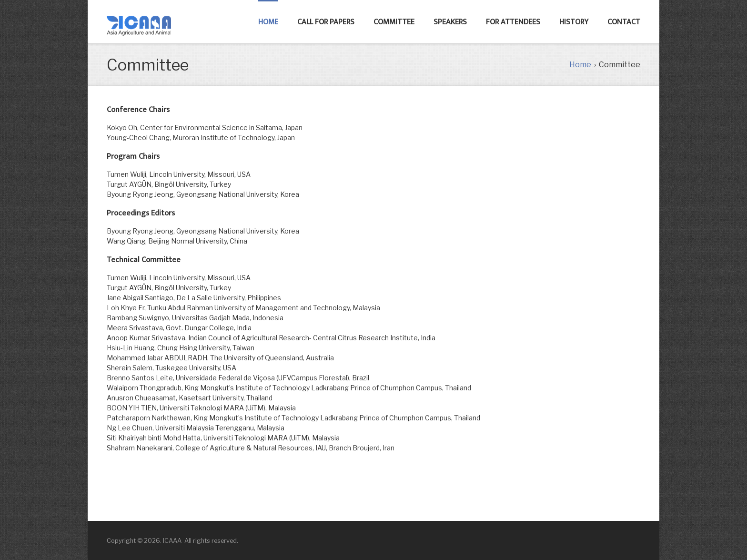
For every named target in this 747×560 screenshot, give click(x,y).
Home (268, 22)
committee (394, 22)
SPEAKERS (450, 22)
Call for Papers (326, 22)
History (574, 22)
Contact (624, 22)
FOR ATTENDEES (513, 22)
